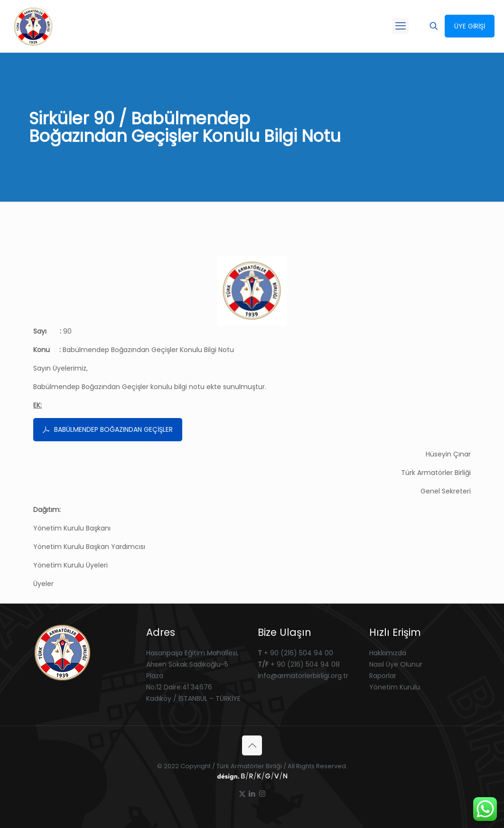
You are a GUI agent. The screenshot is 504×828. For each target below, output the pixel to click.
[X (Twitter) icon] (242, 794)
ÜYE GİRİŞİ (470, 26)
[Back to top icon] (252, 745)
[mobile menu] (401, 26)
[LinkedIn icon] (252, 794)
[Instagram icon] (262, 794)
